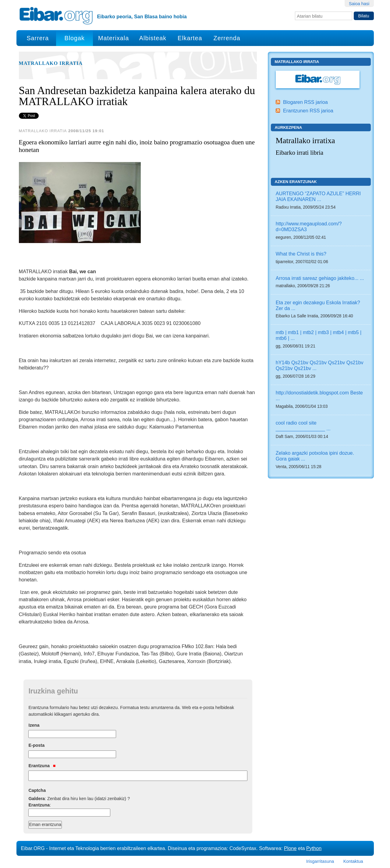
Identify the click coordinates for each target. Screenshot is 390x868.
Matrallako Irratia (51, 63)
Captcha (37, 790)
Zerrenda (227, 38)
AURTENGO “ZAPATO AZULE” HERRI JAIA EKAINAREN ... (318, 196)
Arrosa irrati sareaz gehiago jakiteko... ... (320, 278)
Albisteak (153, 38)
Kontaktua (353, 861)
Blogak (74, 38)
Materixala (113, 38)
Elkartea (190, 38)
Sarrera (38, 38)
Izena (34, 725)
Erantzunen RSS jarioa (308, 111)
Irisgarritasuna (320, 861)
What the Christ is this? (301, 254)
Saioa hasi (359, 4)
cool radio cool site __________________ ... (303, 426)
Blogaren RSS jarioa (305, 102)
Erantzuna (42, 766)
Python (314, 848)
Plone (290, 848)
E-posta (36, 745)
